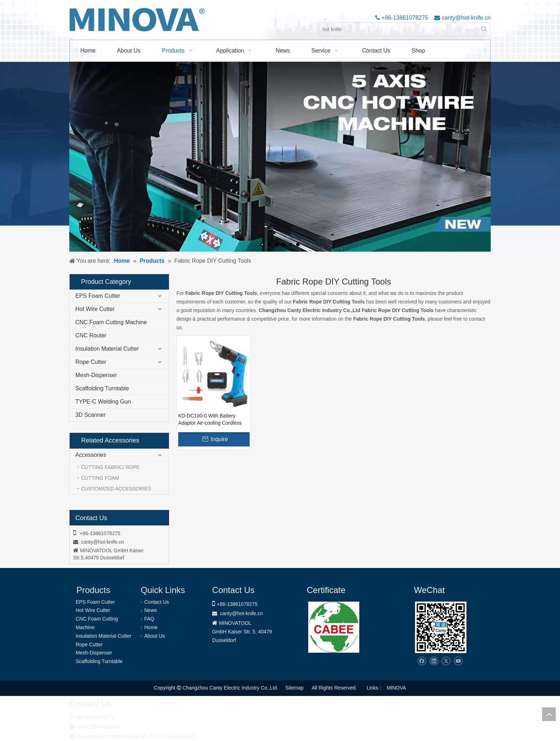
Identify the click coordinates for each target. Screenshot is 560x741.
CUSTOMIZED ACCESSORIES (116, 489)
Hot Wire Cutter (95, 309)
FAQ (149, 619)
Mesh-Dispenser (96, 375)
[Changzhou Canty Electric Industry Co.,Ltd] (441, 627)
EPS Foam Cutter (98, 296)
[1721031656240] (334, 627)
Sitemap (294, 688)
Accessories (91, 455)
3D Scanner (91, 415)
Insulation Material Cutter (107, 349)
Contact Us (157, 602)
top (549, 714)
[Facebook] (422, 661)
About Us (155, 636)
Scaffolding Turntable (102, 388)
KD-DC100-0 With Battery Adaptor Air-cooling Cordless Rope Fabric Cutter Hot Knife (210, 420)
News (151, 610)
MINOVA (396, 688)
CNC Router (91, 335)
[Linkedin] (434, 661)
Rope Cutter (91, 362)
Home (151, 627)
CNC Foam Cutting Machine (111, 322)
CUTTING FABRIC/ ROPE (110, 467)
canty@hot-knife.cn (465, 18)
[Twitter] (446, 661)
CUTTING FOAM (100, 478)
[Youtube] (458, 661)
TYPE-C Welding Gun (103, 402)
